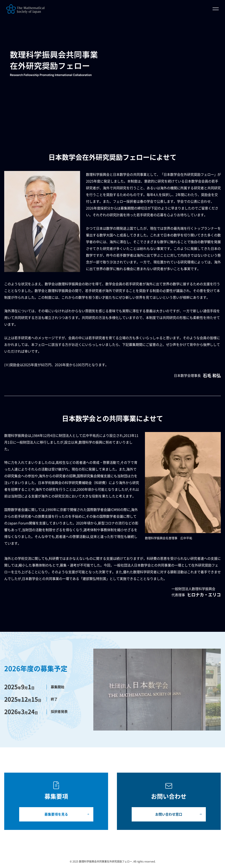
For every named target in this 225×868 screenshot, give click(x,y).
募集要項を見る (56, 814)
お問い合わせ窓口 (169, 814)
